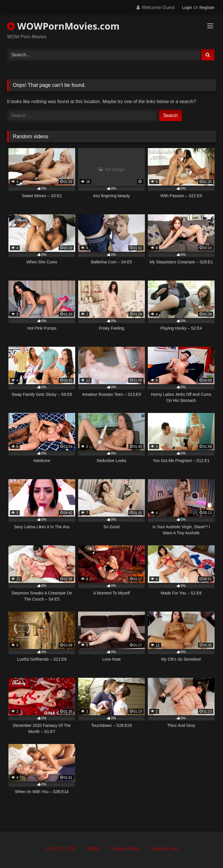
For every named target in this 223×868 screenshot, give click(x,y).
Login (187, 8)
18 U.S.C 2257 (61, 849)
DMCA (93, 849)
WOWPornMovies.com (63, 26)
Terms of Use (164, 849)
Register (207, 8)
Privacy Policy (125, 849)
